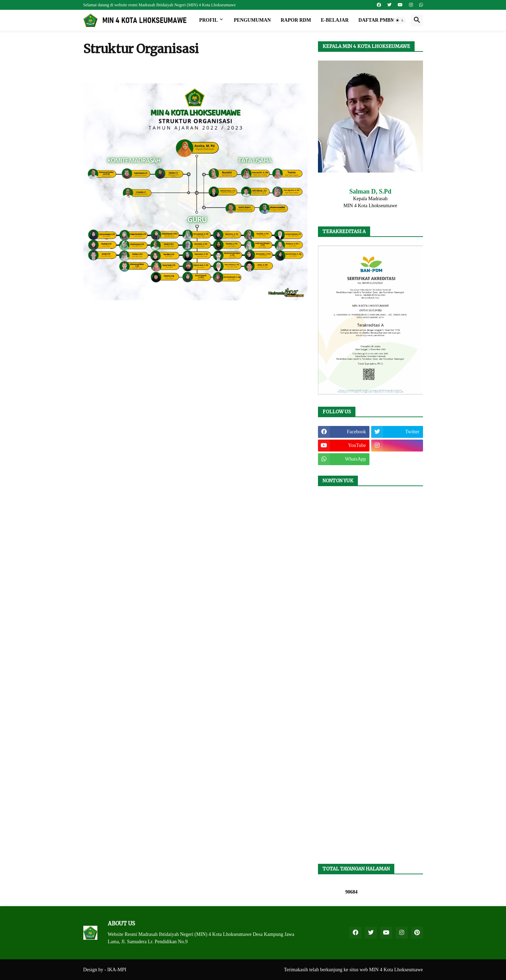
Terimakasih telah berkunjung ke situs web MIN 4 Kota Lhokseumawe (353, 970)
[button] (400, 20)
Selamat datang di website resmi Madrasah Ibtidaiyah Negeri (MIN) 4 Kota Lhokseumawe (160, 5)
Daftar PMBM (377, 20)
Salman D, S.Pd (370, 191)
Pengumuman (252, 20)
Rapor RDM (296, 20)
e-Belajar (335, 20)
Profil (209, 20)
